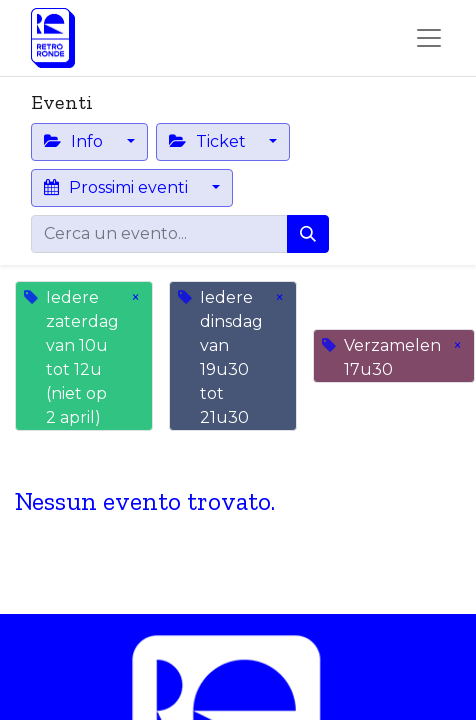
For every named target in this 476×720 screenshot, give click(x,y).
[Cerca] (308, 234)
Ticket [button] (209, 141)
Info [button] (75, 141)
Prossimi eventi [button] (118, 187)
